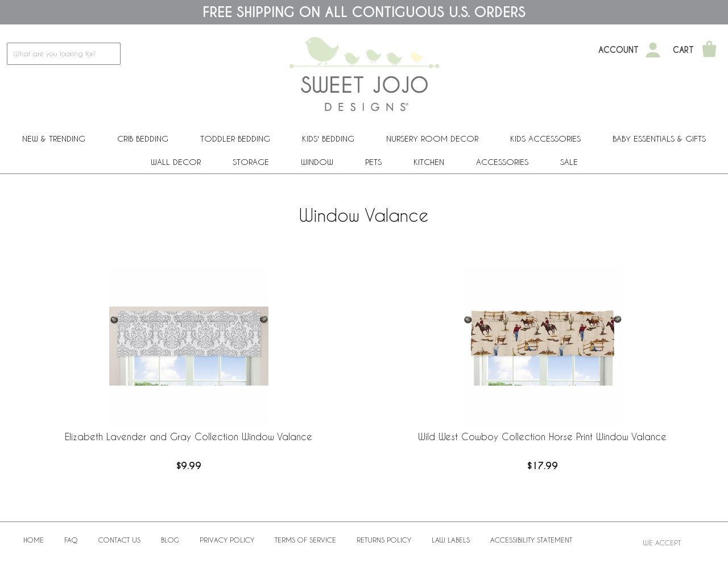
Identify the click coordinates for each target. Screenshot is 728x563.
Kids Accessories (545, 138)
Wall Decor (176, 162)
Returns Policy (384, 540)
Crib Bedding (143, 138)
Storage (251, 162)
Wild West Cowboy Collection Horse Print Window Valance (542, 436)
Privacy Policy (227, 540)
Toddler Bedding (235, 138)
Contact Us (119, 540)
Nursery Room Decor (432, 138)
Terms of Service (305, 540)
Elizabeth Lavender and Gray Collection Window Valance (189, 436)
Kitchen (429, 162)
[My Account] (653, 50)
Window (317, 162)
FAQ (71, 540)
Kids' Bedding (328, 138)
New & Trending (54, 138)
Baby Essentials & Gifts (659, 138)
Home (34, 540)
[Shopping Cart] (709, 50)
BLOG (170, 540)
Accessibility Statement (531, 540)
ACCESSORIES (502, 162)
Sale (569, 162)
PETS (373, 162)
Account (619, 50)
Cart (683, 50)
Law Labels (451, 540)
